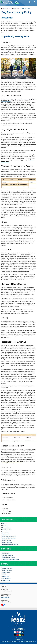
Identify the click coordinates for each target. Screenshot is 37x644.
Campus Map (6, 576)
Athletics (4, 524)
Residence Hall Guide (7, 555)
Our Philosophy (6, 553)
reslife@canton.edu (5, 597)
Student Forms (6, 580)
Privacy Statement (21, 641)
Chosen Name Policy (7, 568)
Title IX (4, 574)
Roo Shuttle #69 (6, 578)
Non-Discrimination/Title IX (30, 641)
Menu (35, 2)
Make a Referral (6, 572)
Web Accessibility (14, 641)
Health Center (6, 532)
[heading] (7, 3)
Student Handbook (7, 570)
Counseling (5, 526)
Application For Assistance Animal (11, 559)
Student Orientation (7, 542)
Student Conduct (6, 540)
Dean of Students (7, 528)
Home (3, 8)
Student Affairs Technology (9, 538)
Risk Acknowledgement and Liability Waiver (12, 461)
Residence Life (10, 8)
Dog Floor (18, 8)
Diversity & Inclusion (7, 530)
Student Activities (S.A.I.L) (9, 536)
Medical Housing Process (8, 557)
